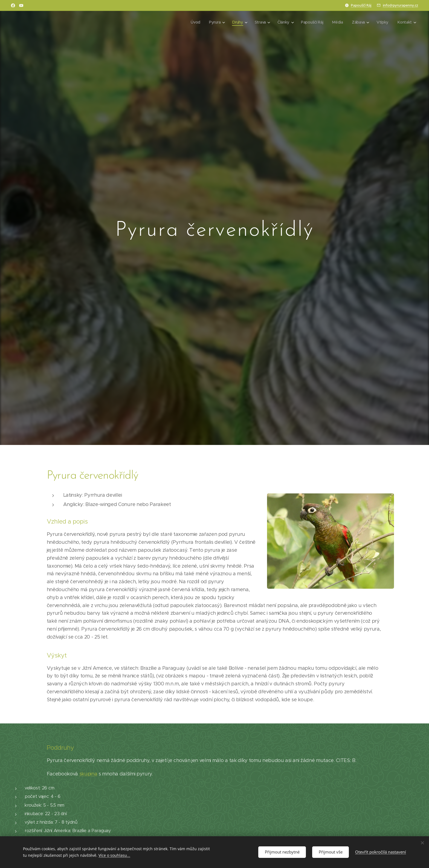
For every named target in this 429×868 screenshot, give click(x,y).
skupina (88, 774)
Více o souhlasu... (114, 855)
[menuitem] (195, 22)
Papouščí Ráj (361, 5)
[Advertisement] (319, 825)
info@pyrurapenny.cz (400, 5)
